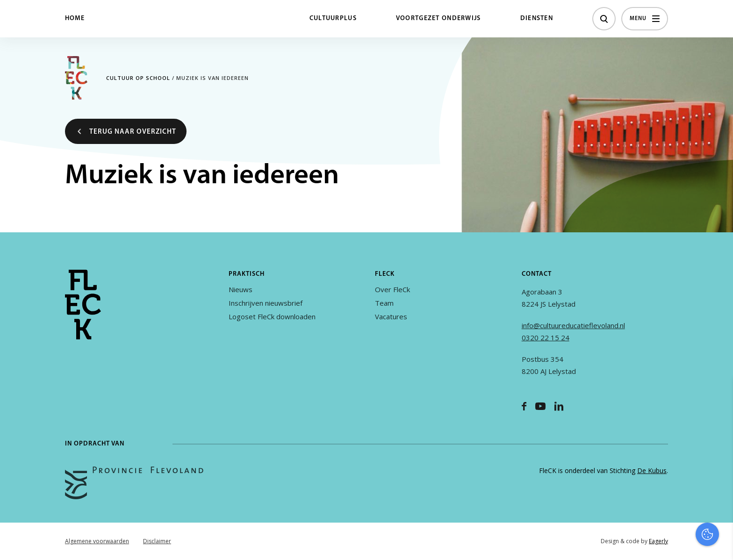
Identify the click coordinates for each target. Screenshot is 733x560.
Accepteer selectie (654, 542)
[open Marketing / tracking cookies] (718, 481)
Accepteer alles (654, 515)
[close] (719, 395)
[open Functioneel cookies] (718, 453)
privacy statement (687, 422)
